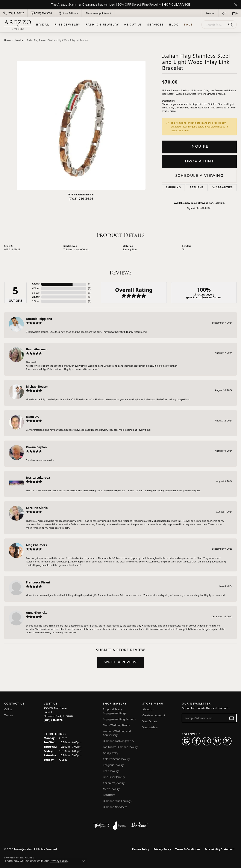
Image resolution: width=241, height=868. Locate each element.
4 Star (36, 288)
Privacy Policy (162, 849)
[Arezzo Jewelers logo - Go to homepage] (18, 25)
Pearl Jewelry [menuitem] (111, 771)
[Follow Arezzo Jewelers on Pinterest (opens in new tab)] (217, 741)
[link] (14, 13)
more (174, 111)
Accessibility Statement (220, 849)
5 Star (36, 284)
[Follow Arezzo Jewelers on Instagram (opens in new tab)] (207, 741)
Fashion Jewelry (102, 25)
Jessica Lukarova (38, 477)
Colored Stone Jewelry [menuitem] (116, 759)
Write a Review (121, 662)
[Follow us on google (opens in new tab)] (186, 741)
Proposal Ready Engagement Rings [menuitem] (115, 711)
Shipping (173, 188)
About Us (133, 25)
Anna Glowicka (37, 612)
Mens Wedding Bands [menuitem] (116, 725)
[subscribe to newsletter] (232, 718)
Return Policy (141, 849)
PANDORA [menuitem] (109, 795)
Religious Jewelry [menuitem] (113, 765)
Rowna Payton (36, 447)
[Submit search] (231, 25)
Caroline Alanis (37, 508)
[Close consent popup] (83, 861)
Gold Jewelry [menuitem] (111, 753)
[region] (81, 125)
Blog (174, 25)
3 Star (36, 293)
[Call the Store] (53, 720)
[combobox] (214, 25)
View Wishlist (150, 727)
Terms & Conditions (188, 849)
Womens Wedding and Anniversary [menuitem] (117, 733)
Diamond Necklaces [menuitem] (115, 807)
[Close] (236, 5)
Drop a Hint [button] (199, 161)
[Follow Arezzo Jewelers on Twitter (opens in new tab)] (227, 741)
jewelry (19, 40)
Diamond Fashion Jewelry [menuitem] (119, 741)
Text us (9, 715)
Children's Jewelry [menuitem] (114, 783)
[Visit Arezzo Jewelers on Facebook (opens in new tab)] (196, 741)
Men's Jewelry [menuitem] (111, 789)
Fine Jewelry (67, 25)
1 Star (36, 301)
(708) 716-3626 (81, 199)
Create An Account (154, 715)
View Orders (150, 721)
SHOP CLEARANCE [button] (176, 5)
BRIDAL (43, 25)
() (90, 284)
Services (156, 25)
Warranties (223, 188)
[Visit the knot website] (139, 826)
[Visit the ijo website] (101, 826)
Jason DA (32, 417)
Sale (188, 25)
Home (8, 40)
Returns (197, 188)
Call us (8, 709)
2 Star (36, 297)
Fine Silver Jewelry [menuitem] (114, 777)
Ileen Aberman (37, 349)
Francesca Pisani (38, 582)
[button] (210, 13)
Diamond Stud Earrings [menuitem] (117, 801)
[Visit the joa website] (120, 826)
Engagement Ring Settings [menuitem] (119, 719)
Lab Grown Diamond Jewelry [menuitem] (120, 747)
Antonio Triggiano (39, 319)
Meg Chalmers (36, 545)
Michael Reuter (37, 386)
